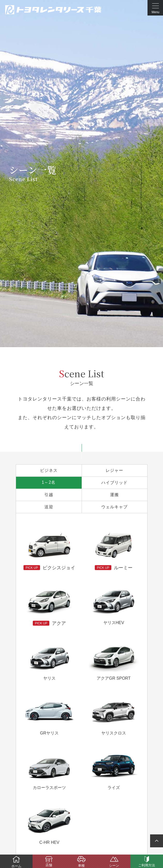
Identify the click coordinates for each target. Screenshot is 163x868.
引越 (49, 495)
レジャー (114, 471)
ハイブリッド (114, 483)
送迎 (49, 507)
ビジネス (49, 471)
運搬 (114, 495)
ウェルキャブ (114, 507)
